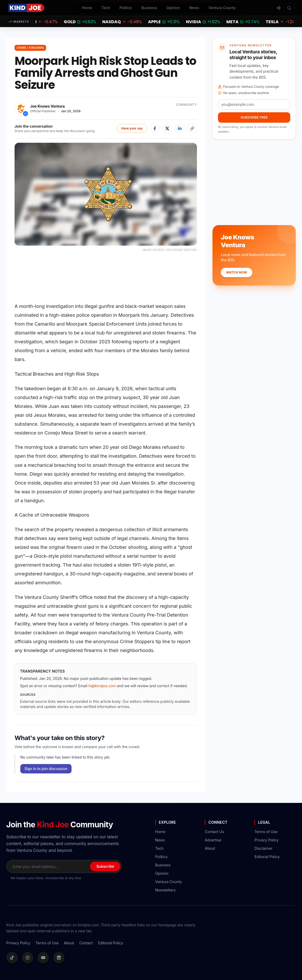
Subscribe (105, 866)
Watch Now (237, 272)
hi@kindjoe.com (102, 686)
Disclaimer (263, 848)
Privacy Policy (266, 840)
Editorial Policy (267, 857)
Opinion (173, 8)
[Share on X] (167, 128)
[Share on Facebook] (155, 128)
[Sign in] (278, 8)
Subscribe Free (254, 117)
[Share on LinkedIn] (180, 128)
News (194, 8)
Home (87, 8)
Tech (106, 8)
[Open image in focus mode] (106, 194)
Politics (126, 8)
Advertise (213, 840)
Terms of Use (266, 832)
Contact (86, 943)
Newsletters (166, 890)
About (210, 848)
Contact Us (214, 832)
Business (149, 8)
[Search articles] (289, 8)
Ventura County (222, 8)
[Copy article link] (192, 128)
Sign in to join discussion (46, 769)
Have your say (132, 128)
